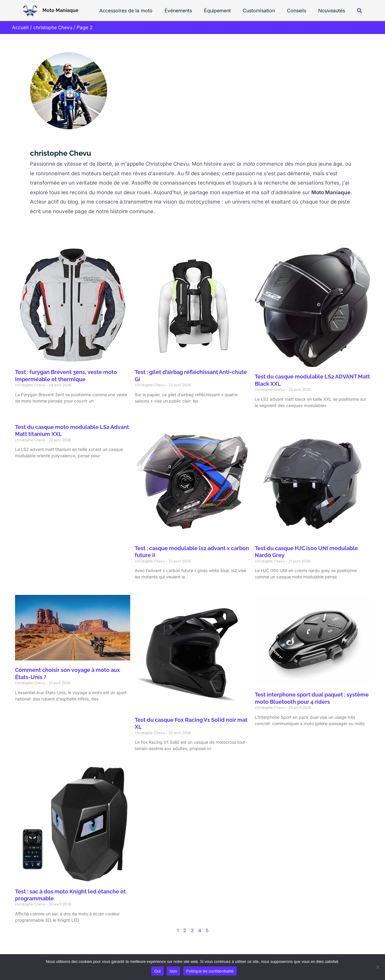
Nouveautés (333, 11)
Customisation (265, 11)
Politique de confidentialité (210, 971)
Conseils (300, 11)
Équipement (226, 11)
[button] (360, 11)
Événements (189, 11)
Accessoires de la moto (139, 11)
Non (173, 971)
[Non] (377, 967)
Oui (157, 971)
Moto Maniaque (60, 10)
